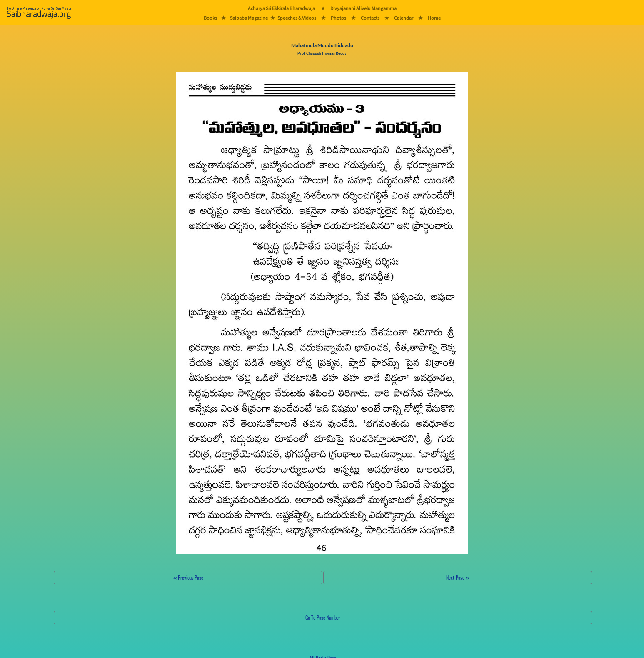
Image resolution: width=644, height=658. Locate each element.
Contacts (370, 18)
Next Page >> (458, 577)
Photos (338, 18)
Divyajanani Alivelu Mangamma (363, 8)
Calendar (404, 18)
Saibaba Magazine (249, 18)
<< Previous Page (188, 577)
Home (434, 18)
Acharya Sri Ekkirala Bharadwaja (281, 8)
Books (210, 18)
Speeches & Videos (297, 18)
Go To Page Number (323, 617)
